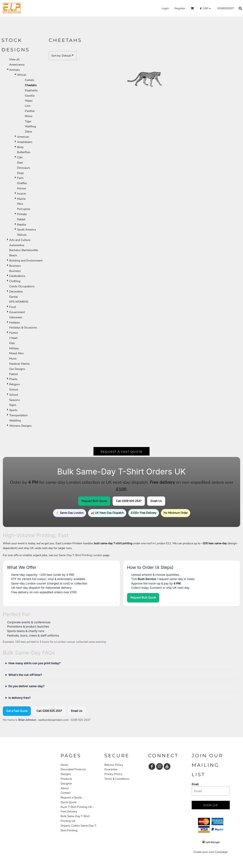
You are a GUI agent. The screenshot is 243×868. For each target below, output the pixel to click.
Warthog (30, 126)
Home (64, 765)
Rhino (29, 116)
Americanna (17, 65)
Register (180, 8)
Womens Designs (20, 426)
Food (13, 307)
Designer (66, 784)
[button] (192, 8)
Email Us (156, 501)
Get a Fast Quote (17, 711)
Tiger (28, 121)
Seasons (15, 400)
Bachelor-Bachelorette (24, 250)
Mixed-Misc (17, 353)
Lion (28, 106)
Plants (13, 379)
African (22, 75)
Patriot (13, 374)
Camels (30, 80)
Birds (20, 147)
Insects (22, 194)
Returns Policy (114, 765)
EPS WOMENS (19, 302)
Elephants (31, 90)
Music (13, 359)
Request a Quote (71, 797)
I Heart (13, 338)
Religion (15, 384)
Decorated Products (73, 769)
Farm (20, 178)
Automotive (17, 245)
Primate (22, 214)
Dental (13, 297)
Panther (30, 111)
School (14, 390)
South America (26, 230)
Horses (22, 188)
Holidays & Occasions (23, 328)
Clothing (15, 281)
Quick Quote (68, 802)
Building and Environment (26, 261)
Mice (20, 204)
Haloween (16, 317)
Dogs (20, 173)
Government (17, 312)
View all (14, 59)
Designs (66, 774)
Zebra (28, 132)
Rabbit (21, 219)
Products (66, 779)
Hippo (29, 101)
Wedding (15, 421)
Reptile (22, 225)
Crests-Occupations (22, 286)
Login (165, 8)
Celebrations (17, 276)
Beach (13, 255)
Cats (20, 157)
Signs (13, 405)
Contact (66, 793)
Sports (13, 410)
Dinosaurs (24, 168)
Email (195, 784)
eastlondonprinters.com (53, 720)
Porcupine (24, 209)
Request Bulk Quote (94, 501)
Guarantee (111, 769)
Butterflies (24, 152)
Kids (12, 343)
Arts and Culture (20, 240)
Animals (15, 70)
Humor (14, 333)
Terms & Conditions (117, 779)
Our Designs (17, 369)
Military (14, 348)
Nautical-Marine (19, 364)
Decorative (16, 292)
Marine (21, 199)
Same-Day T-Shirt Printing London (81, 555)
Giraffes (22, 183)
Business (15, 266)
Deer (20, 163)
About (65, 788)
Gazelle (30, 96)
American (23, 137)
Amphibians (25, 142)
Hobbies (15, 323)
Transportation (18, 415)
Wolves (22, 235)
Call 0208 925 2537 (129, 501)
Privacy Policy (113, 774)
